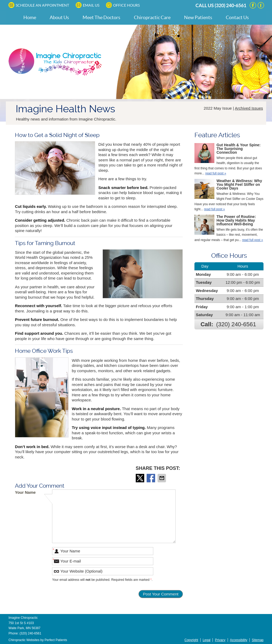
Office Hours (123, 5)
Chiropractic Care (152, 17)
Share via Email (162, 478)
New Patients (198, 17)
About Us (59, 17)
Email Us (88, 5)
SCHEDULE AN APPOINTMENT (39, 5)
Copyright (191, 640)
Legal (207, 640)
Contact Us (237, 17)
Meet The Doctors (101, 17)
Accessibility (239, 640)
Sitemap (258, 640)
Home (30, 17)
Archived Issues (249, 108)
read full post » (216, 173)
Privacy (220, 640)
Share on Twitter (141, 478)
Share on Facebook (151, 478)
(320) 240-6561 (230, 5)
